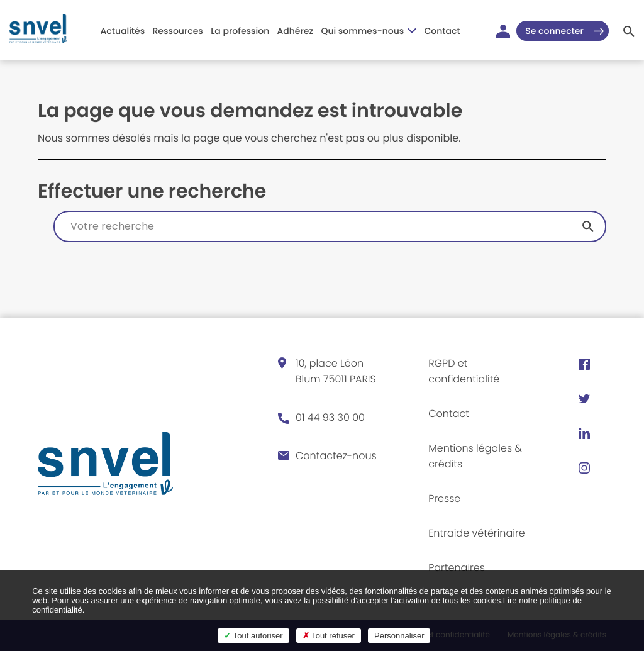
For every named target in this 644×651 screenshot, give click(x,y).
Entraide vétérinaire (476, 533)
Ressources (177, 31)
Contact (442, 31)
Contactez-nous (336, 456)
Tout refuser (329, 636)
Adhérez (296, 31)
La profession (240, 31)
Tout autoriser (253, 636)
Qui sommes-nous (369, 31)
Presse (444, 498)
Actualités (123, 31)
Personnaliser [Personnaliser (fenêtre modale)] (399, 636)
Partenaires (457, 568)
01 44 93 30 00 (330, 417)
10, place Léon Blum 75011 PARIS (336, 371)
